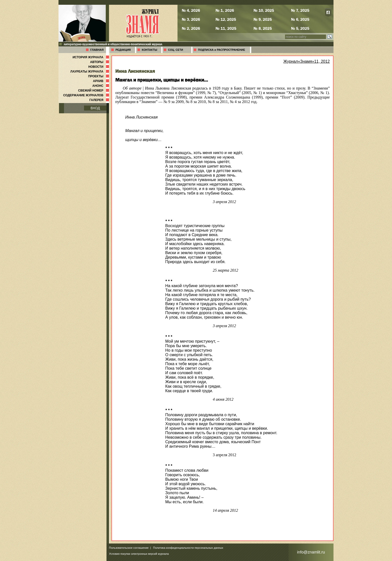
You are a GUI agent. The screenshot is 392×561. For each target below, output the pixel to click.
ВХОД (95, 108)
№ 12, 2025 (226, 19)
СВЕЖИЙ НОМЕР (94, 91)
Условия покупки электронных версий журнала (139, 554)
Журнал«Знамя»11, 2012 (306, 61)
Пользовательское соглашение (129, 548)
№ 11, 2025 (226, 28)
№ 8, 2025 (263, 28)
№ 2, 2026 (191, 28)
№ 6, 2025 (300, 19)
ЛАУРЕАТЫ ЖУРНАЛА (90, 72)
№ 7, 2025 (300, 10)
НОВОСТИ (99, 67)
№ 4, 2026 (191, 10)
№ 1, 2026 (225, 10)
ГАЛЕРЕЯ (100, 100)
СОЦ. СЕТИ (175, 50)
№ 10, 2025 (264, 10)
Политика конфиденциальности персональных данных (188, 548)
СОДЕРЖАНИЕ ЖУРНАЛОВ (87, 95)
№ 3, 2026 (191, 19)
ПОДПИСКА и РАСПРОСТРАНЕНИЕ (221, 50)
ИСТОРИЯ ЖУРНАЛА (91, 57)
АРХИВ (101, 81)
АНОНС (101, 86)
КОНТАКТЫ (149, 50)
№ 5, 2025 (300, 28)
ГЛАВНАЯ (97, 50)
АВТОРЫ (100, 62)
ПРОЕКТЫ (99, 76)
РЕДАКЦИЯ (123, 50)
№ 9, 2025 (263, 19)
